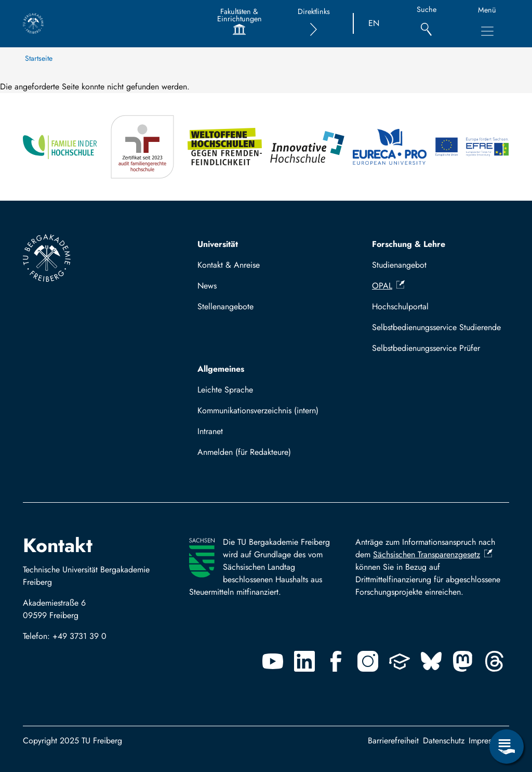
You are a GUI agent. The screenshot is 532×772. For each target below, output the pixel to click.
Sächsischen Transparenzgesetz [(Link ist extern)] (433, 554)
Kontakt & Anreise (229, 265)
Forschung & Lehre (409, 244)
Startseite (39, 58)
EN (374, 23)
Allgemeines (221, 369)
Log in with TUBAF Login (247, 455)
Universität (218, 244)
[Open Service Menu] (507, 747)
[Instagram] (368, 661)
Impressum (487, 741)
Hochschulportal (400, 306)
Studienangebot (399, 265)
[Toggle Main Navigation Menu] (487, 31)
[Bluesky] (431, 661)
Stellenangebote (225, 306)
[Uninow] (400, 661)
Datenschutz (444, 741)
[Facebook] (336, 661)
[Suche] (426, 24)
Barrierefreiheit (393, 741)
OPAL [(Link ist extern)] (388, 286)
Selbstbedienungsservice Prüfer (426, 348)
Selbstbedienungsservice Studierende (436, 327)
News (207, 286)
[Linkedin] (304, 661)
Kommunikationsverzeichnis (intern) (258, 410)
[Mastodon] (463, 661)
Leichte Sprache (225, 390)
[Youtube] (273, 661)
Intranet (210, 431)
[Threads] (495, 661)
